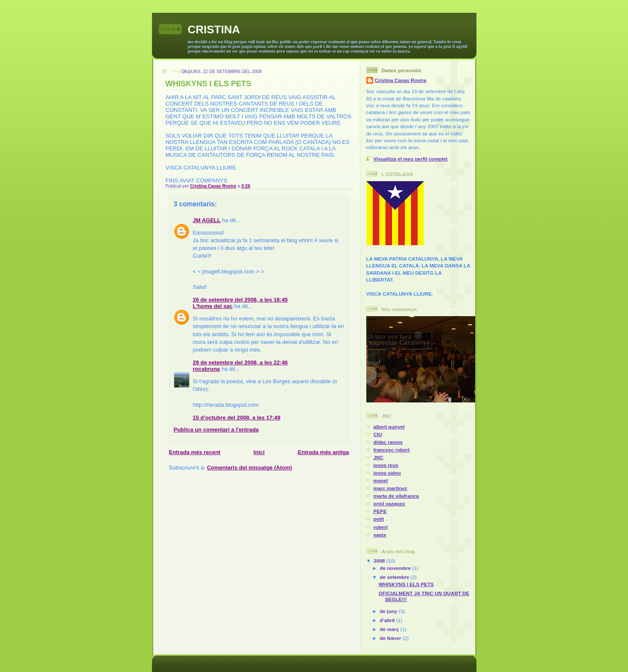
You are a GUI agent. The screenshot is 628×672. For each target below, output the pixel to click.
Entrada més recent (195, 452)
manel (381, 480)
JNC (378, 457)
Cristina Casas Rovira (401, 80)
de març (390, 629)
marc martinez (390, 488)
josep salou (387, 473)
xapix (380, 535)
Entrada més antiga (324, 452)
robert (381, 527)
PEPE (380, 511)
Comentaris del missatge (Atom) (250, 468)
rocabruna (207, 369)
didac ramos (388, 442)
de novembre (396, 568)
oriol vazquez (389, 503)
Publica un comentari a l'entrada (216, 430)
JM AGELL (207, 220)
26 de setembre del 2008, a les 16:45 (241, 300)
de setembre (395, 577)
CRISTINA (214, 29)
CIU (378, 434)
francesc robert (392, 450)
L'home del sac (213, 306)
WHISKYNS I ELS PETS (406, 584)
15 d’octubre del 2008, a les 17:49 (237, 418)
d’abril (388, 620)
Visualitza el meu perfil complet (411, 159)
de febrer (391, 638)
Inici (259, 452)
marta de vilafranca (396, 496)
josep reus (386, 465)
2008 (380, 561)
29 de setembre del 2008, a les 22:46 (241, 362)
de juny (389, 611)
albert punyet (389, 427)
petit (379, 519)
